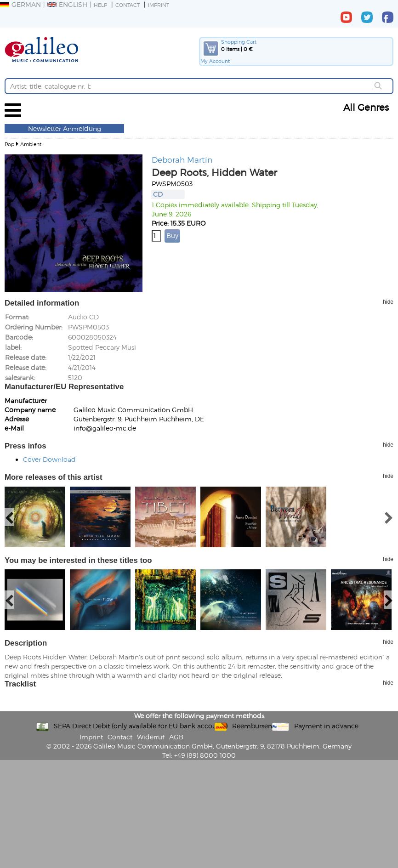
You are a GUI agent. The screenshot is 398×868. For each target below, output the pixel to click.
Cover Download (49, 459)
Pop (9, 144)
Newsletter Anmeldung (65, 128)
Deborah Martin (182, 159)
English (67, 4)
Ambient (31, 144)
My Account (215, 61)
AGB (176, 737)
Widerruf (151, 737)
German (20, 4)
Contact (128, 5)
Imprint (159, 5)
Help (100, 5)
